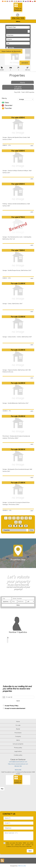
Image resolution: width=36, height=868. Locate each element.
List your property (18, 87)
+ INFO (32, 146)
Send (18, 701)
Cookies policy (18, 755)
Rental (18, 729)
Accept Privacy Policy (12, 706)
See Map (11, 48)
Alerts (22, 82)
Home (18, 721)
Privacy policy (18, 748)
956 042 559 (18, 766)
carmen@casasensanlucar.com (18, 762)
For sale (18, 725)
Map (2, 789)
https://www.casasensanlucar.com (18, 764)
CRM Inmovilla (22, 866)
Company (18, 736)
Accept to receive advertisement (15, 708)
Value (18, 605)
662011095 (18, 770)
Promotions (18, 733)
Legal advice (18, 751)
